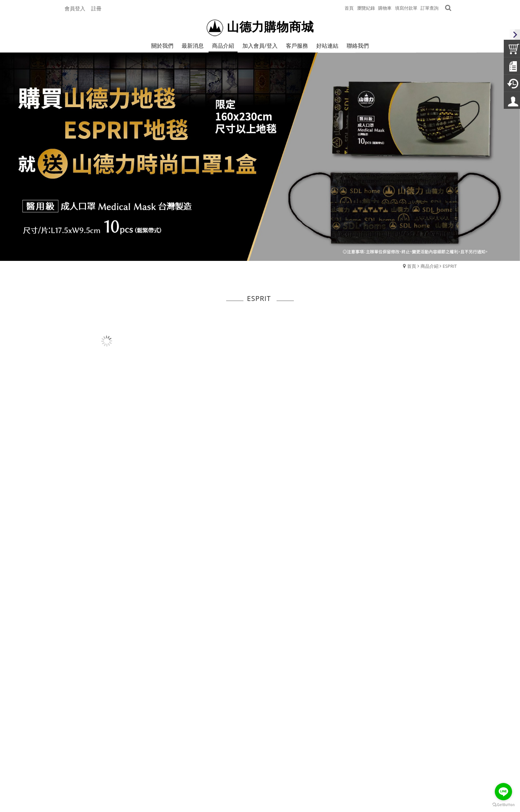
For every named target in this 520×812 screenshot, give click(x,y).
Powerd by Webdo (260, 790)
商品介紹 (430, 266)
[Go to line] (503, 792)
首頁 (412, 266)
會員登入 (75, 8)
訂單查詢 (430, 8)
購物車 (385, 8)
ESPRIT (450, 266)
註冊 (96, 8)
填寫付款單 (406, 8)
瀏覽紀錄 (366, 8)
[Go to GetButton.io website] (503, 805)
